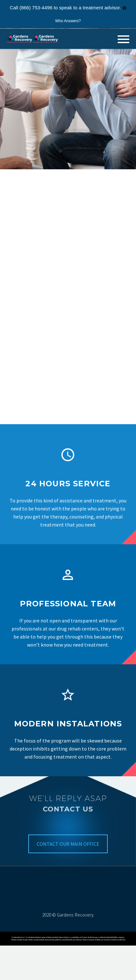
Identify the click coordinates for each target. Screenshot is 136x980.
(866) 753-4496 (36, 8)
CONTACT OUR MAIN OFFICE (68, 844)
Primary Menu (123, 39)
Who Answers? (68, 21)
